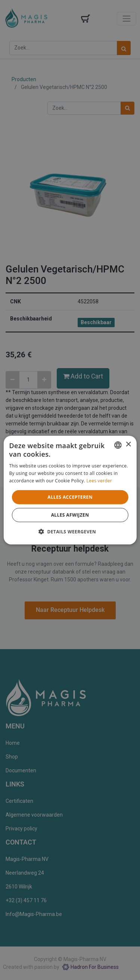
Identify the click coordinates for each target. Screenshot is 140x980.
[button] (70, 532)
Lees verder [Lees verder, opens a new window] (99, 481)
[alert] (70, 490)
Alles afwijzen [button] (70, 515)
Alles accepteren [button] (70, 497)
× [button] (128, 445)
